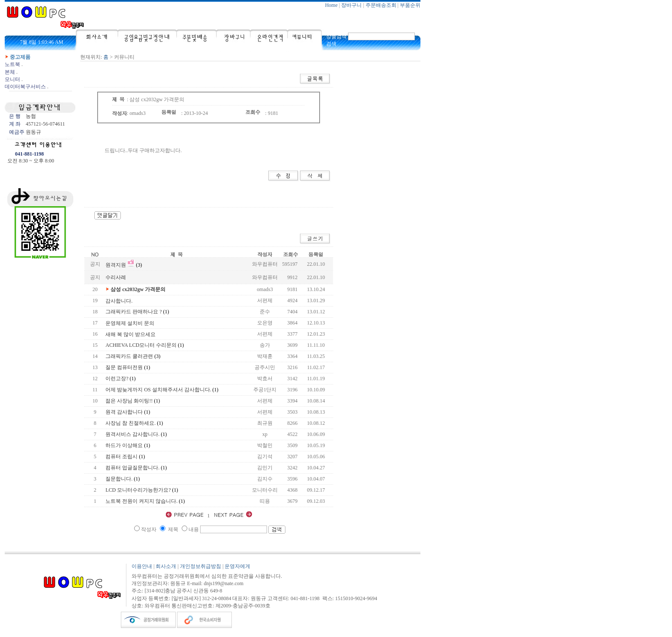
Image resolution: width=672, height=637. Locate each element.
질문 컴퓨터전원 (124, 367)
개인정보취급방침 (201, 566)
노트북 (12, 64)
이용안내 (142, 566)
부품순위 (410, 5)
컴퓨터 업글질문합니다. (132, 468)
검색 (331, 44)
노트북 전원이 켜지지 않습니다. (141, 501)
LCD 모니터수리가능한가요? (138, 490)
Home (331, 5)
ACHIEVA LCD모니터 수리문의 (141, 345)
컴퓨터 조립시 (121, 457)
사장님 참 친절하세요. (130, 423)
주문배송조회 (381, 5)
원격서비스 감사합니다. (132, 434)
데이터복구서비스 (25, 87)
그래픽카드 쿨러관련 (129, 356)
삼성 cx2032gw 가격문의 (138, 289)
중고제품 (20, 57)
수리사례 (116, 277)
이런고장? (117, 379)
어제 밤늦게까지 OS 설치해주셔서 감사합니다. (158, 390)
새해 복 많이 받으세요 (130, 334)
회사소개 (166, 566)
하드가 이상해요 (124, 445)
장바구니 (351, 5)
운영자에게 (237, 566)
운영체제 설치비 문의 (130, 323)
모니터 (12, 79)
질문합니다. (119, 479)
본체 (10, 72)
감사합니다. (119, 301)
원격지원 (116, 265)
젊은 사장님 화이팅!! (129, 401)
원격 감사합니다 (124, 412)
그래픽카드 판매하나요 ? (133, 312)
